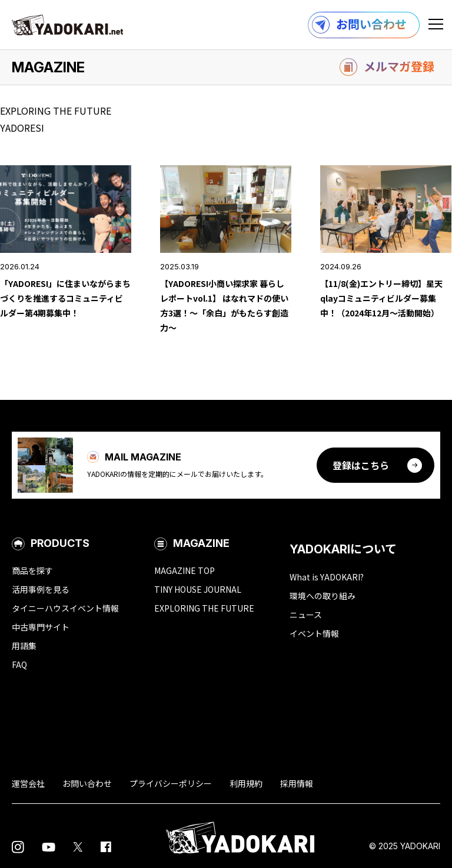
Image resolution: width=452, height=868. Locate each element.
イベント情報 (314, 633)
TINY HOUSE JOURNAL (198, 589)
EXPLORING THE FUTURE (204, 608)
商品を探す (32, 570)
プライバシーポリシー (171, 783)
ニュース (306, 615)
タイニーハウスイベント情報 (65, 608)
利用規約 (246, 783)
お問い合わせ (87, 783)
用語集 (24, 646)
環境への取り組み (323, 596)
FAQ (19, 665)
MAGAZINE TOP (185, 570)
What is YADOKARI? (327, 577)
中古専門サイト (41, 627)
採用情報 (297, 783)
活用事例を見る (41, 589)
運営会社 (28, 783)
